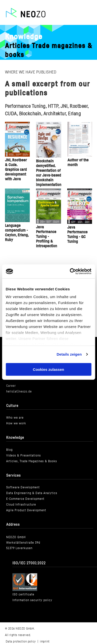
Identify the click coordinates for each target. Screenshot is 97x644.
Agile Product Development (26, 510)
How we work (16, 423)
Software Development (23, 487)
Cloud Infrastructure (21, 505)
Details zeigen (69, 354)
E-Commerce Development (25, 499)
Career (11, 386)
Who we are (15, 418)
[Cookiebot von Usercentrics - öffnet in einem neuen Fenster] (70, 271)
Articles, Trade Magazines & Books (32, 461)
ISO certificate (23, 595)
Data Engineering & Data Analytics (32, 493)
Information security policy (32, 600)
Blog (9, 450)
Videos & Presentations (24, 456)
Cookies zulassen (49, 369)
